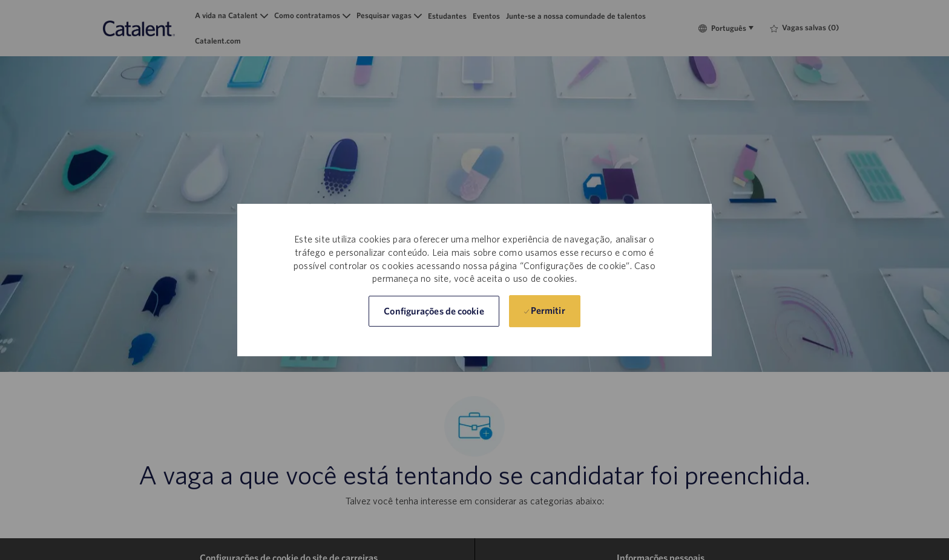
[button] (434, 311)
